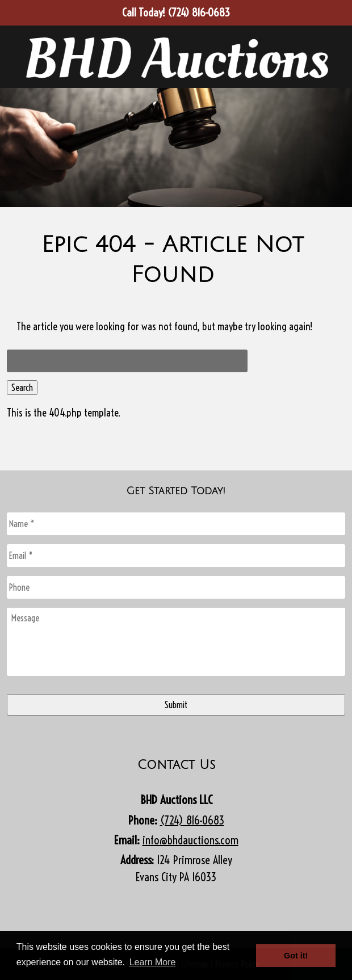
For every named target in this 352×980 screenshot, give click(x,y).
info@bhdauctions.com (190, 840)
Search (22, 388)
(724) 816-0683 (192, 820)
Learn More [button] (153, 962)
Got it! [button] (296, 956)
